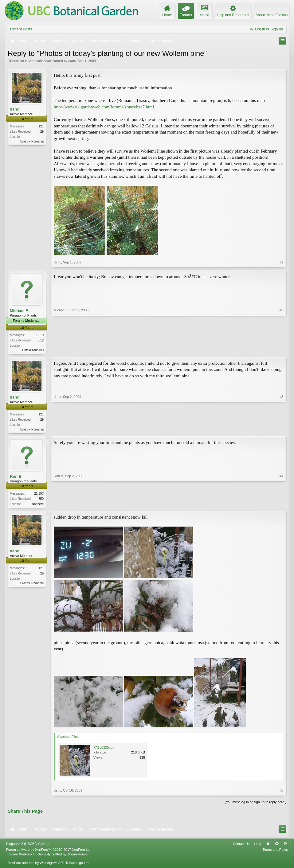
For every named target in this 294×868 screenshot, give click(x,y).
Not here (38, 505)
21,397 (39, 495)
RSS (286, 846)
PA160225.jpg (104, 749)
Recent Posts (21, 29)
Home (268, 846)
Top (277, 846)
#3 (281, 429)
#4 (281, 504)
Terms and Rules (275, 851)
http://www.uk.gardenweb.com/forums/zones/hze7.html (104, 107)
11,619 (39, 335)
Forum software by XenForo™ (49, 851)
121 (41, 126)
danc (72, 61)
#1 (281, 262)
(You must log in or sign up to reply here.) (255, 804)
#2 (281, 349)
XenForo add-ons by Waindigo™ (32, 864)
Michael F (19, 311)
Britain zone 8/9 (33, 350)
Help (258, 846)
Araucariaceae (40, 61)
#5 (281, 792)
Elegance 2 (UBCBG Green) (27, 846)
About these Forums (272, 15)
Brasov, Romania (32, 141)
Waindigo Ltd (79, 864)
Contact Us (241, 846)
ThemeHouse (77, 856)
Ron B (16, 478)
